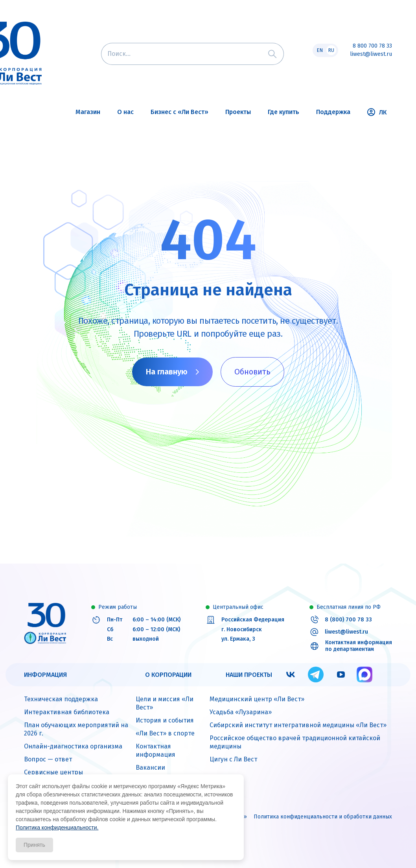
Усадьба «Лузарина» (241, 712)
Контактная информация (156, 750)
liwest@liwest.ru (371, 54)
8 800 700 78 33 (372, 46)
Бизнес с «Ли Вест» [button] (179, 112)
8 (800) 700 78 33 (348, 620)
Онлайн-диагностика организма (73, 746)
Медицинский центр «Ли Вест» (257, 699)
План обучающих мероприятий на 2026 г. (76, 729)
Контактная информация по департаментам (359, 646)
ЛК (377, 112)
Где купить (283, 112)
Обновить (252, 372)
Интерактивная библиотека (67, 712)
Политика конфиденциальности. (57, 827)
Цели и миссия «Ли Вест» (165, 703)
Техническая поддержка (61, 699)
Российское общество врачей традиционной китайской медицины (295, 742)
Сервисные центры (53, 772)
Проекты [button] (238, 112)
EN (320, 50)
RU (331, 50)
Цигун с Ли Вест (233, 759)
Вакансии (150, 768)
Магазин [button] (88, 112)
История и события (165, 720)
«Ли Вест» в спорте (165, 733)
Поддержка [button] (333, 112)
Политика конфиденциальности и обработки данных (323, 817)
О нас (125, 112)
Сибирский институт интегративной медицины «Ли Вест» (298, 725)
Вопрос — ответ (48, 759)
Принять (34, 845)
